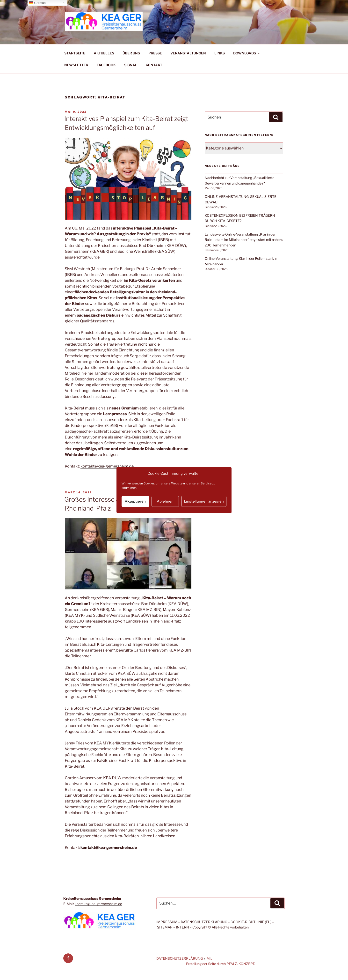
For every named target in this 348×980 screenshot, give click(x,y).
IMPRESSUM (167, 922)
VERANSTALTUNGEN (188, 53)
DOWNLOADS (247, 53)
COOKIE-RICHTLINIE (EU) (251, 922)
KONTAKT (154, 65)
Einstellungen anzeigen (204, 501)
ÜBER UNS (131, 53)
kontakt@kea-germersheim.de (109, 848)
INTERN (182, 927)
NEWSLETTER (76, 65)
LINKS (220, 53)
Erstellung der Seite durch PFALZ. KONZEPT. (221, 964)
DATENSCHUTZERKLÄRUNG (204, 922)
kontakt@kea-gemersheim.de (107, 466)
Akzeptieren (135, 501)
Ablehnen (165, 501)
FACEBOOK (106, 65)
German (37, 3)
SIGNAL (131, 65)
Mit (209, 958)
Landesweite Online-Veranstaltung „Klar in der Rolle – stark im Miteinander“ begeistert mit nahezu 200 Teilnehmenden (244, 240)
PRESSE (155, 53)
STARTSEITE (75, 53)
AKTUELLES (104, 53)
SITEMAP (165, 927)
